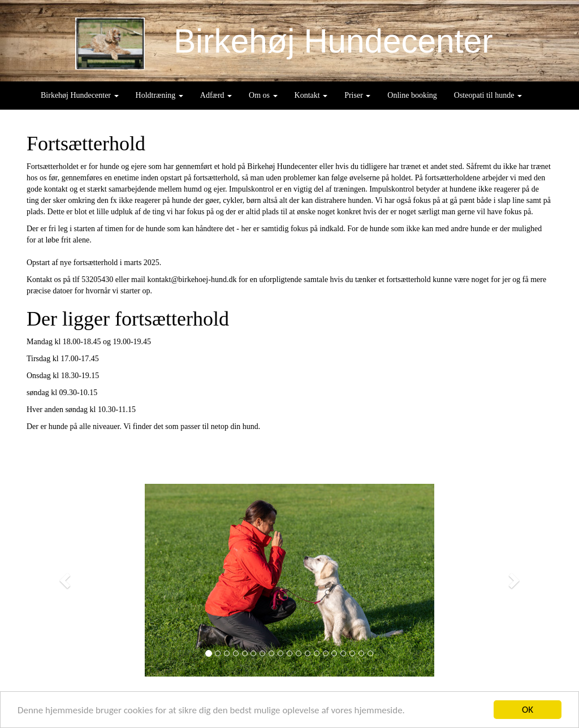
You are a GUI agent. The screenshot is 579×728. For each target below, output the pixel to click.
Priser (357, 95)
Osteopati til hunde (488, 95)
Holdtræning (159, 95)
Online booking (412, 95)
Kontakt (311, 95)
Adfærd (216, 95)
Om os (263, 95)
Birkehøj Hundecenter (80, 95)
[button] (66, 580)
